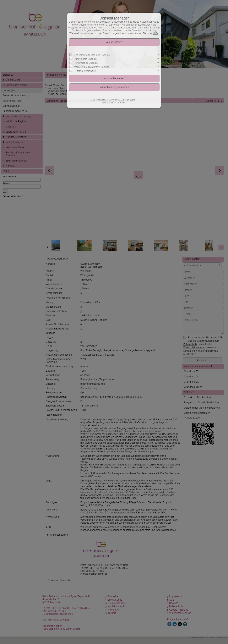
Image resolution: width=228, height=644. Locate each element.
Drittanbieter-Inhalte (85, 71)
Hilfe (156, 33)
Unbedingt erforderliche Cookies (92, 55)
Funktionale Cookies (85, 59)
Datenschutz (116, 100)
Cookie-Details (99, 100)
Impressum (131, 100)
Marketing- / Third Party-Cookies (92, 67)
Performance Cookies (86, 63)
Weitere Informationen (114, 103)
